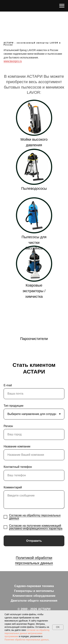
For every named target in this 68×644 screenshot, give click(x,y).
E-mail (8, 385)
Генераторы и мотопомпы (34, 591)
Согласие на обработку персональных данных (35, 517)
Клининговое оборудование (34, 596)
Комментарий (13, 487)
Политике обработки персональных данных (27, 640)
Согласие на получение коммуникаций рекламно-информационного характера (36, 527)
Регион (8, 426)
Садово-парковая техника (34, 586)
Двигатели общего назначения (34, 601)
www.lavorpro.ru (13, 61)
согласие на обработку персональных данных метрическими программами (27, 633)
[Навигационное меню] (62, 6)
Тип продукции (14, 406)
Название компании (17, 446)
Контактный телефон (18, 467)
